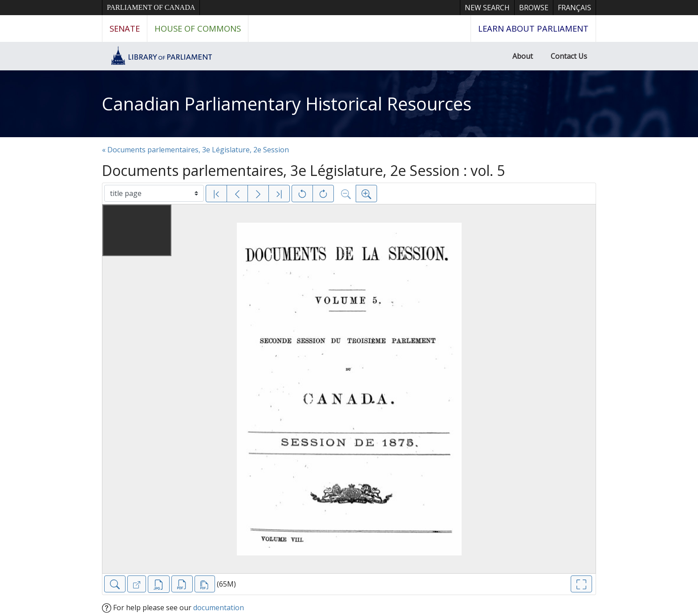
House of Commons (198, 28)
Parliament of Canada (151, 7)
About (523, 56)
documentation (219, 608)
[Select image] (154, 193)
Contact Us (569, 56)
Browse (534, 8)
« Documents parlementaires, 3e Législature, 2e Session (195, 150)
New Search (487, 8)
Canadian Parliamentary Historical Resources (287, 104)
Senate (125, 28)
